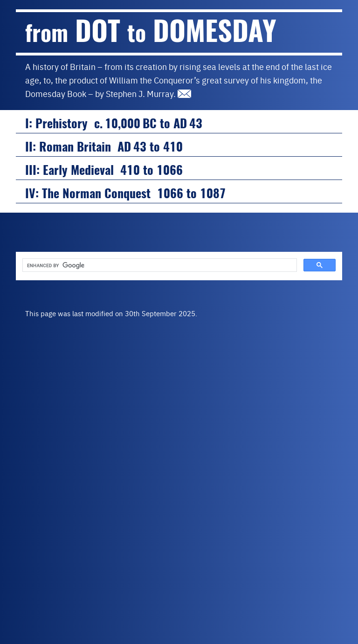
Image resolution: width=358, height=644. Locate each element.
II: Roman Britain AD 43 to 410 (104, 147)
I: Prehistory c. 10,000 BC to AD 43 (114, 123)
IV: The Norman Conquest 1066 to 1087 (125, 193)
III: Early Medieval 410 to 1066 (104, 170)
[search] (159, 265)
